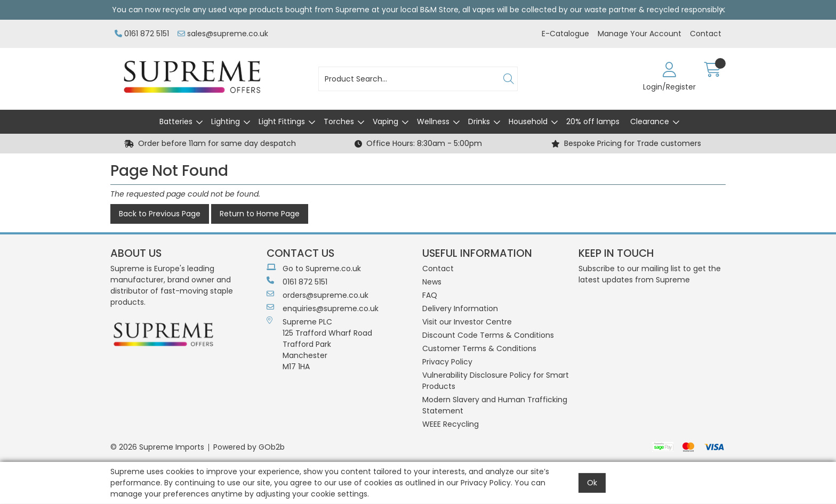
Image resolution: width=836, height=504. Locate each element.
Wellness (433, 121)
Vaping (385, 121)
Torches (339, 121)
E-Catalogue (565, 34)
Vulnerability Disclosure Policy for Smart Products (496, 381)
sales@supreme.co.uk (223, 34)
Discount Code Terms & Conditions (488, 335)
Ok (592, 483)
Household (528, 121)
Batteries (176, 121)
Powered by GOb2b (249, 447)
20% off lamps (593, 121)
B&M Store (439, 10)
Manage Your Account (640, 34)
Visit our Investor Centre (467, 322)
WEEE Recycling (451, 424)
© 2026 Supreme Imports (157, 447)
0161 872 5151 (142, 34)
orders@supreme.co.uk (317, 295)
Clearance (650, 121)
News (432, 282)
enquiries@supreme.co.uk (323, 308)
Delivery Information (460, 308)
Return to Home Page (260, 214)
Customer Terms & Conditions (479, 348)
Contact (706, 34)
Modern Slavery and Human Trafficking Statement (495, 405)
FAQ (430, 295)
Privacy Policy (447, 362)
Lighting (226, 121)
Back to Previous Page (160, 214)
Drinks (479, 121)
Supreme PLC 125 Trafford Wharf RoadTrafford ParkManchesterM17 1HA (319, 344)
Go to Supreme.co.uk (314, 269)
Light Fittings (282, 121)
